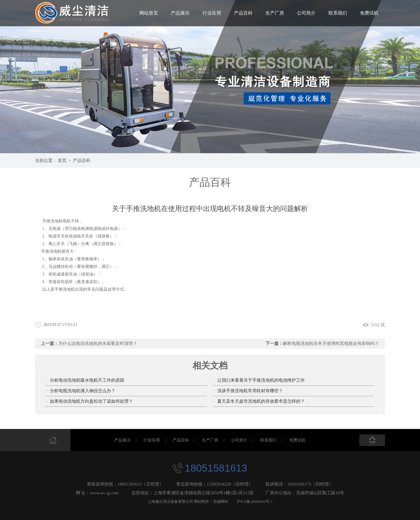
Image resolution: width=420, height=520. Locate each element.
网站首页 (149, 13)
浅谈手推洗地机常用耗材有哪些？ (250, 391)
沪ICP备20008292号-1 (255, 501)
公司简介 (306, 13)
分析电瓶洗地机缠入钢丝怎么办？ (83, 391)
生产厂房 (275, 13)
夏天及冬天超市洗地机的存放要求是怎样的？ (261, 401)
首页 (62, 160)
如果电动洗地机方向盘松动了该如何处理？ (91, 401)
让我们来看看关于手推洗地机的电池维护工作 (261, 380)
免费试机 (369, 13)
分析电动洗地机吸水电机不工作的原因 (87, 380)
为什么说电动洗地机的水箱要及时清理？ (98, 343)
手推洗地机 (51, 251)
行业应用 (212, 13)
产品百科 (243, 13)
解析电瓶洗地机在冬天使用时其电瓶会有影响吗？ (331, 343)
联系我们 (338, 13)
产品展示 (180, 13)
